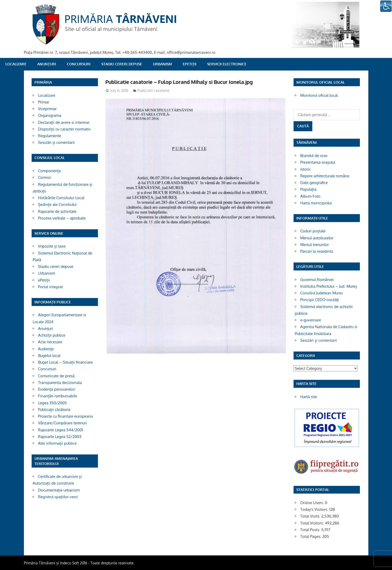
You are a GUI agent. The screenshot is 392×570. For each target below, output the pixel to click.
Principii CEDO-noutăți (320, 300)
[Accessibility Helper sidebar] (386, 6)
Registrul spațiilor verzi (58, 497)
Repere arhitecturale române (325, 176)
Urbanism (162, 64)
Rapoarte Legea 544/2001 (61, 430)
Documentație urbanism (59, 490)
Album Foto (310, 196)
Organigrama (50, 115)
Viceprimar (47, 109)
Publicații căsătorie (54, 410)
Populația (308, 189)
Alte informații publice (57, 443)
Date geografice (314, 183)
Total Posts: (311, 530)
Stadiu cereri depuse (122, 64)
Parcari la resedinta (317, 251)
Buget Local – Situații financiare (65, 362)
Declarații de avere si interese (64, 122)
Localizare (16, 64)
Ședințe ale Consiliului (57, 204)
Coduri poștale (313, 231)
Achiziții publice (52, 335)
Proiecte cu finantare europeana (65, 416)
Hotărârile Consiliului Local (61, 198)
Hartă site (309, 397)
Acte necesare (50, 342)
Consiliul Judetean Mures (322, 293)
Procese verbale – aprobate (62, 218)
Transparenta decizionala (60, 383)
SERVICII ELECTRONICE (227, 64)
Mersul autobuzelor (317, 238)
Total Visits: (311, 516)
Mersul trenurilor (314, 245)
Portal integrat (50, 287)
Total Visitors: (313, 523)
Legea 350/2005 (52, 403)
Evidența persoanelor (57, 389)
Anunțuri (47, 64)
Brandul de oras (314, 156)
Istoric (306, 169)
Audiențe (46, 349)
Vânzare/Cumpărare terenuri (62, 423)
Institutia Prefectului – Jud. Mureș (329, 286)
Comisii (44, 177)
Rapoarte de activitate (57, 211)
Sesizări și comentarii (56, 142)
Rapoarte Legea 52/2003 (60, 437)
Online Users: (313, 503)
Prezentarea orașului (318, 162)
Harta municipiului (316, 203)
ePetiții (190, 64)
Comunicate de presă (56, 376)
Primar (44, 102)
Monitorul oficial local (319, 95)
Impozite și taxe (52, 246)
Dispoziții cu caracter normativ (64, 129)
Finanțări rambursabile (58, 396)
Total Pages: (311, 536)
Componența (49, 171)
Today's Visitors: (315, 509)
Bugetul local (49, 356)
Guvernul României (317, 280)
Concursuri (79, 64)
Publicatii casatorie (153, 90)
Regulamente (50, 136)
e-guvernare (311, 320)
